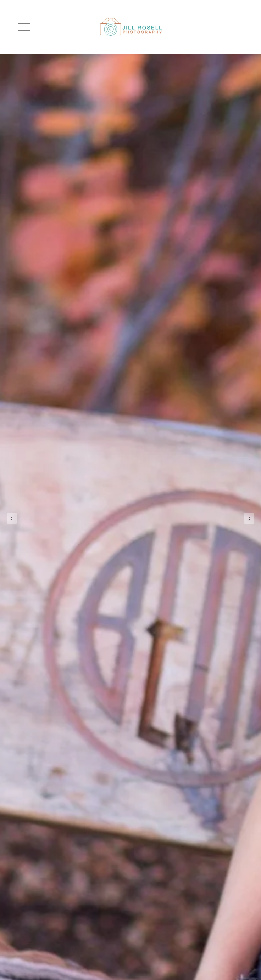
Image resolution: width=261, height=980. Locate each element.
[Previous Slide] (12, 519)
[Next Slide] (249, 519)
